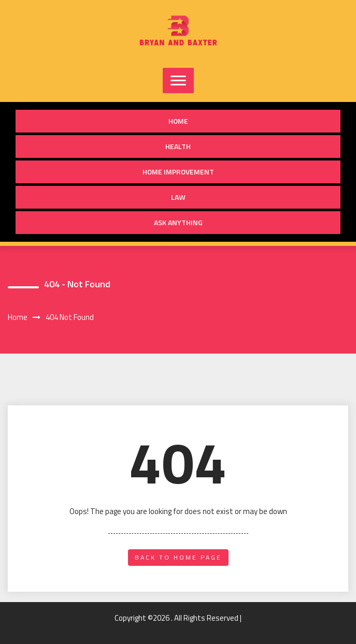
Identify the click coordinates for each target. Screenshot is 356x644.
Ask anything (178, 222)
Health (178, 146)
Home (178, 121)
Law (178, 197)
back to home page (178, 557)
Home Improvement (178, 172)
